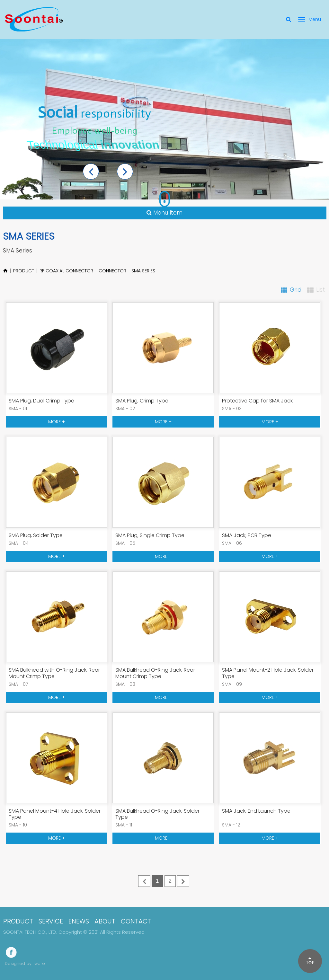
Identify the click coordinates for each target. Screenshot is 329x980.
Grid (296, 290)
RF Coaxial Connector (66, 271)
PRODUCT (24, 271)
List (320, 290)
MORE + (57, 422)
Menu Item (164, 213)
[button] (91, 172)
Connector (112, 271)
